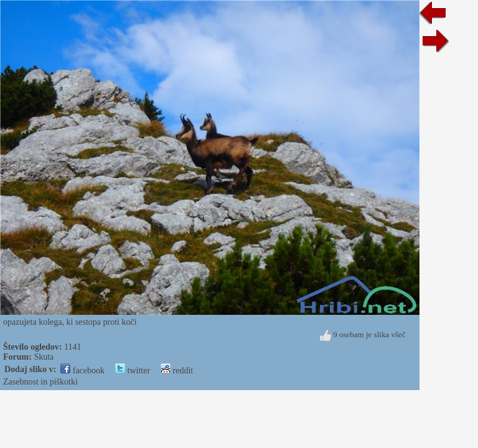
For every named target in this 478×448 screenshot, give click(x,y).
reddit (177, 371)
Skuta (44, 357)
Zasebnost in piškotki (40, 382)
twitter (133, 371)
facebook (82, 371)
